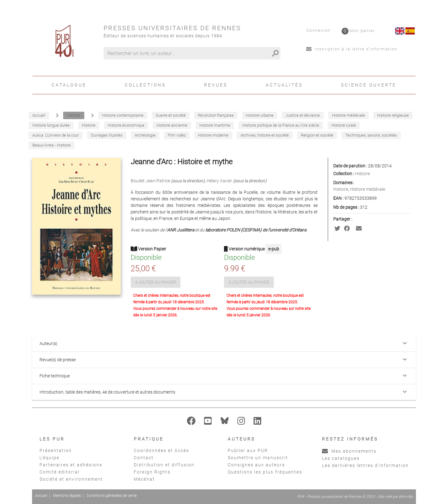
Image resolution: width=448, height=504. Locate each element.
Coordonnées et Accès (161, 450)
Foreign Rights (152, 472)
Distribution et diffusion (164, 465)
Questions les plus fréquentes (265, 472)
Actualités (284, 85)
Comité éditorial (60, 472)
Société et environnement (71, 479)
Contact (144, 458)
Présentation (56, 450)
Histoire (362, 174)
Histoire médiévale (368, 189)
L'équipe (49, 458)
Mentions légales (67, 496)
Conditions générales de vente (112, 496)
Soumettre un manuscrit (258, 458)
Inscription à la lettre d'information (352, 49)
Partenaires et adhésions (71, 465)
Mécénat (144, 479)
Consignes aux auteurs (256, 465)
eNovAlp (406, 497)
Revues (216, 85)
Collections (145, 85)
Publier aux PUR (248, 450)
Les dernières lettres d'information (365, 465)
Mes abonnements (349, 451)
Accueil (41, 496)
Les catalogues (341, 458)
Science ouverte (369, 85)
